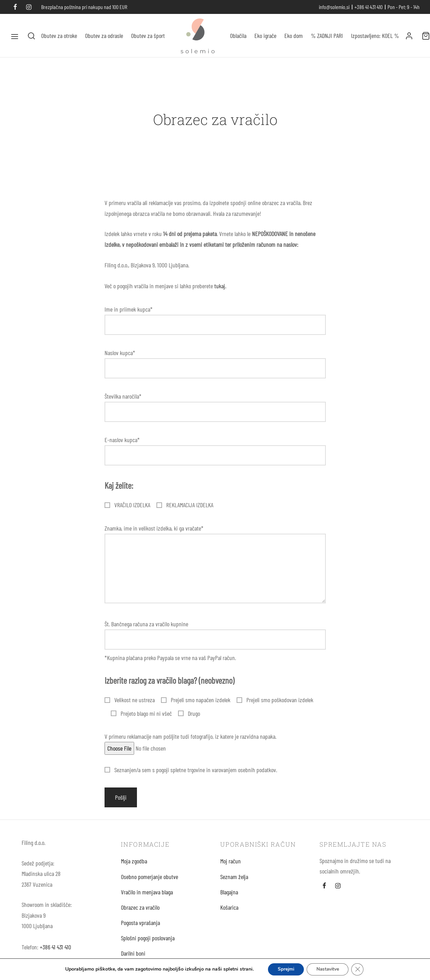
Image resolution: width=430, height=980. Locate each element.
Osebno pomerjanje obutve (149, 882)
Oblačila (238, 36)
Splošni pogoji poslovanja (148, 943)
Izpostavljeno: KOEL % (375, 36)
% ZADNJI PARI (327, 36)
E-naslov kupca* (215, 453)
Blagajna (229, 897)
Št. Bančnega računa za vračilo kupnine (215, 637)
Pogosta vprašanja (140, 928)
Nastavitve (329, 969)
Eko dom (294, 36)
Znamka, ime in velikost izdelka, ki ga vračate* (215, 570)
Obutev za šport (148, 36)
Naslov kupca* (215, 366)
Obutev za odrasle (104, 36)
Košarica (229, 912)
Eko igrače (265, 36)
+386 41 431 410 (55, 952)
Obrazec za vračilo (140, 912)
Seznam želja (234, 882)
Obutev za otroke (59, 36)
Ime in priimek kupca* (215, 323)
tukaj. (220, 291)
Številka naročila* (215, 410)
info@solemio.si (334, 7)
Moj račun (231, 867)
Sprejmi (285, 969)
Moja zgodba (134, 867)
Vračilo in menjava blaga (147, 897)
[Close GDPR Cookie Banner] (360, 969)
